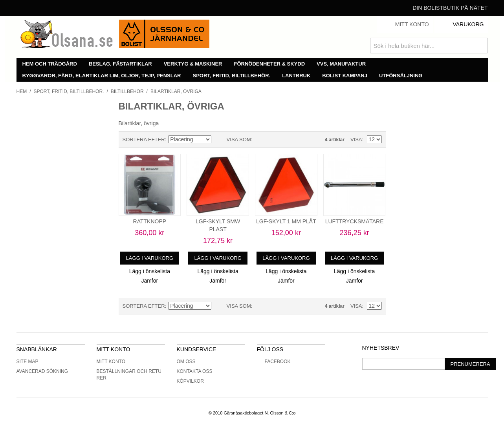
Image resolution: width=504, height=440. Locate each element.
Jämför (149, 281)
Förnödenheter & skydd (270, 64)
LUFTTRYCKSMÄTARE (355, 221)
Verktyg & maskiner (193, 64)
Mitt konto (111, 361)
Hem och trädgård (50, 64)
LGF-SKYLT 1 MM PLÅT (286, 221)
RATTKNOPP (150, 221)
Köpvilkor (190, 381)
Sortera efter (144, 140)
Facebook (274, 361)
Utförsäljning (401, 76)
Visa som (239, 140)
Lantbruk (296, 76)
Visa (356, 140)
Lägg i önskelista (150, 271)
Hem (22, 91)
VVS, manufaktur (341, 64)
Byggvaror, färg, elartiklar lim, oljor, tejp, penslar (102, 76)
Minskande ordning (219, 140)
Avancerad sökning (42, 371)
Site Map (27, 361)
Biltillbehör (127, 91)
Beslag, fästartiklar (120, 64)
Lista (274, 140)
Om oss (186, 361)
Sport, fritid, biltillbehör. (232, 76)
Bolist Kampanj (345, 76)
